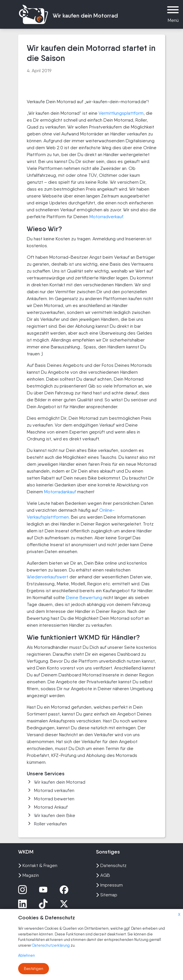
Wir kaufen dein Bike (51, 815)
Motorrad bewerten (51, 799)
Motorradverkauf (106, 217)
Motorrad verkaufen (51, 790)
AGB (103, 875)
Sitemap (107, 895)
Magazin (29, 875)
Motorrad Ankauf (47, 807)
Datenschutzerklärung (51, 945)
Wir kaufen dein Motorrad (56, 782)
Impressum (109, 885)
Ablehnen (27, 955)
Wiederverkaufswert (48, 577)
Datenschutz (111, 865)
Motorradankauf (60, 492)
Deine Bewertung (84, 598)
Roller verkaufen (47, 824)
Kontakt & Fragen (38, 865)
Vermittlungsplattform (121, 113)
